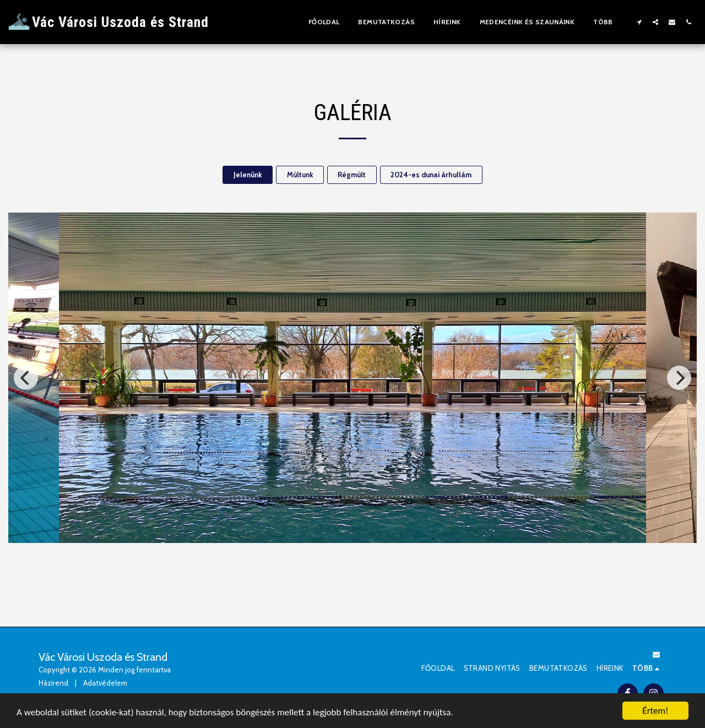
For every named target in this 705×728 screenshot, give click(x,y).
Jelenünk (248, 175)
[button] (639, 22)
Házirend (53, 683)
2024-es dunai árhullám (431, 175)
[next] (679, 378)
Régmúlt (352, 175)
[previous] (26, 378)
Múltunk (300, 175)
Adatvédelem (105, 683)
